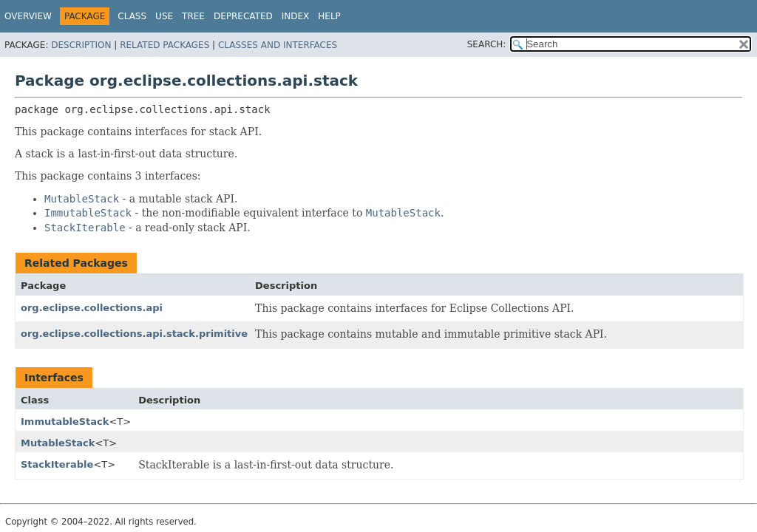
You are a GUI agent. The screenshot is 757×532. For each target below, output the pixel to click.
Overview (28, 16)
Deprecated (243, 16)
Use (164, 16)
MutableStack (58, 443)
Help (329, 16)
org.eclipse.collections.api (92, 308)
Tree (193, 16)
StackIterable (57, 464)
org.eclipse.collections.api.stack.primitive (134, 334)
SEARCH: (487, 44)
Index (296, 16)
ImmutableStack (65, 422)
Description (81, 45)
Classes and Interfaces (278, 45)
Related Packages (164, 45)
